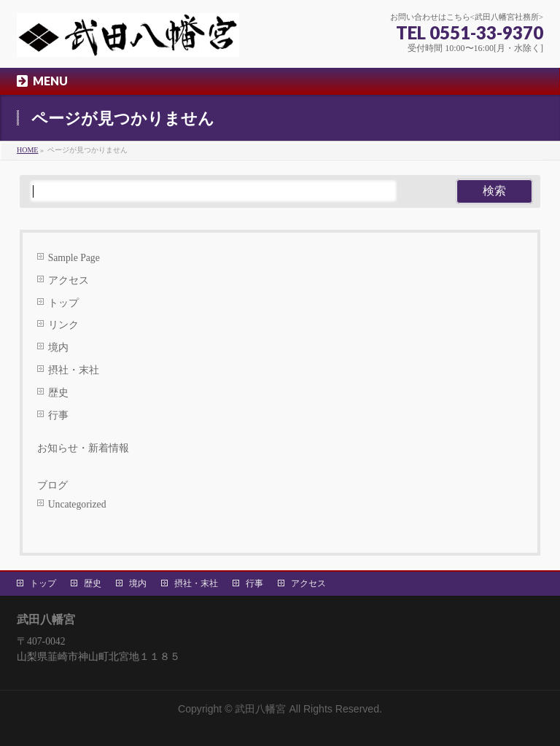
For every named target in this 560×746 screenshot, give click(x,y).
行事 (58, 415)
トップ (63, 303)
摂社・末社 (74, 370)
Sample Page (74, 258)
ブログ (52, 485)
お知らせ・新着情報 (83, 448)
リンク (63, 325)
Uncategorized (77, 504)
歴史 (58, 393)
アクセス (69, 280)
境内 (58, 347)
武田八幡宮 (260, 709)
